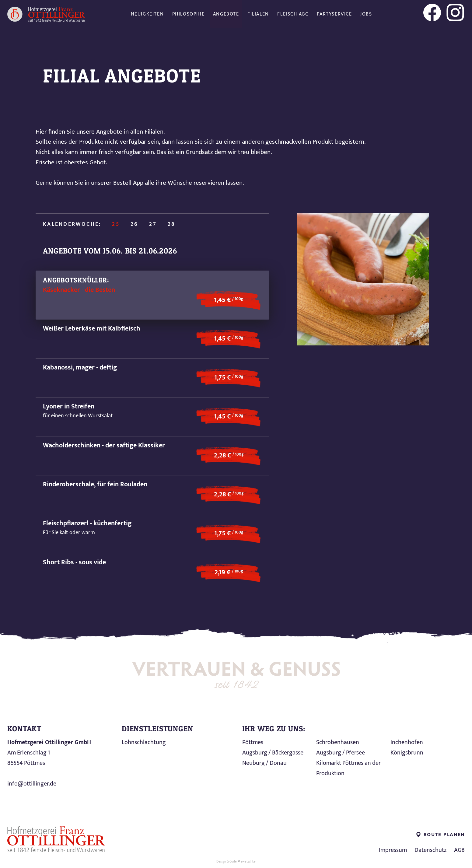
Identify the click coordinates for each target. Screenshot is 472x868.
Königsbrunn (407, 753)
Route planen (441, 835)
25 (116, 224)
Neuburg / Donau (264, 763)
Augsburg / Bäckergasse (273, 753)
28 (171, 224)
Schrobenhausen (338, 742)
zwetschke (248, 862)
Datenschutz (430, 850)
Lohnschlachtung (144, 742)
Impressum (393, 850)
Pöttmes (253, 742)
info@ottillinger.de (32, 784)
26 (134, 224)
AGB (459, 850)
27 (153, 224)
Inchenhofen (407, 742)
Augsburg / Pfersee (341, 753)
